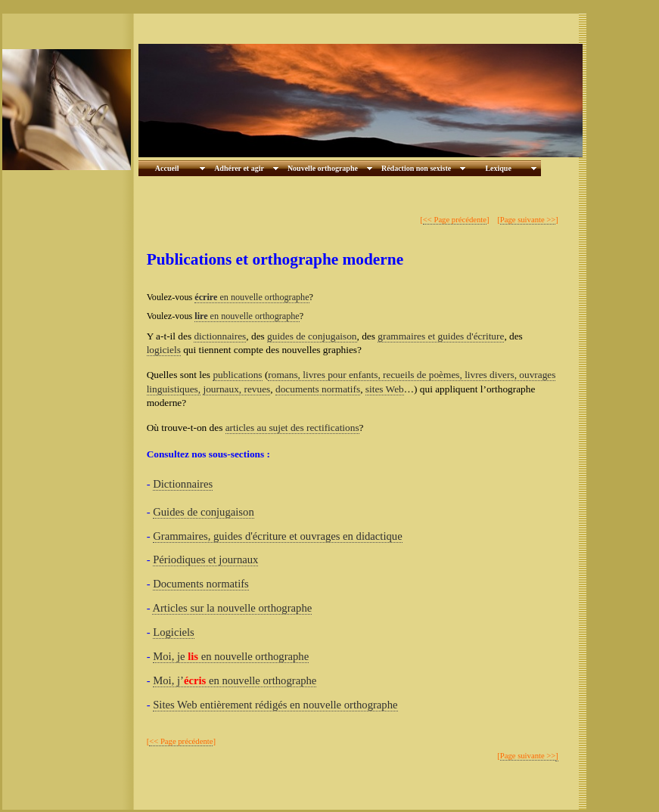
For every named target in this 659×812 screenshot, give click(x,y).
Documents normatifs (201, 584)
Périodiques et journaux (205, 559)
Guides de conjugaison (204, 512)
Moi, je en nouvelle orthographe (231, 656)
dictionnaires (220, 336)
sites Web (385, 389)
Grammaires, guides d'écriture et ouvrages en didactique (277, 536)
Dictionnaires (183, 484)
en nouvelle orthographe (252, 297)
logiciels (164, 350)
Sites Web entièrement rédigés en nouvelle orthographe (275, 705)
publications (237, 375)
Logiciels (174, 632)
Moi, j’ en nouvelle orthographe (235, 680)
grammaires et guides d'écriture (441, 336)
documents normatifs (318, 389)
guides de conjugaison (312, 336)
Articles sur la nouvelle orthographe (232, 608)
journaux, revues (236, 389)
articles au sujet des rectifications (292, 428)
